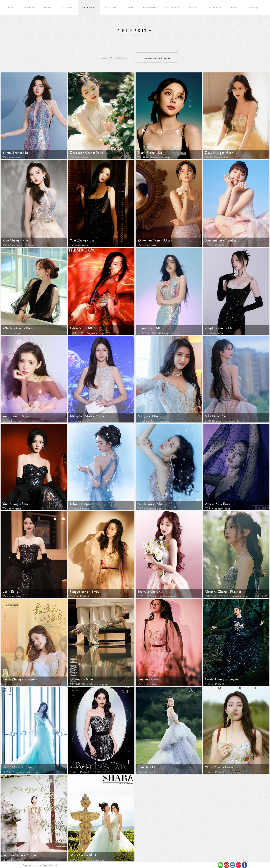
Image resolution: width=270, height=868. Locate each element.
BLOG (234, 7)
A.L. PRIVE (68, 7)
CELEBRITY (89, 7)
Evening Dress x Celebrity (157, 57)
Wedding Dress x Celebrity (113, 57)
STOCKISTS (172, 7)
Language (253, 7)
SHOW (130, 7)
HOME (10, 7)
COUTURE (29, 7)
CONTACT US (213, 7)
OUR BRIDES (150, 7)
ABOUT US (110, 7)
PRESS (192, 7)
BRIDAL (49, 7)
